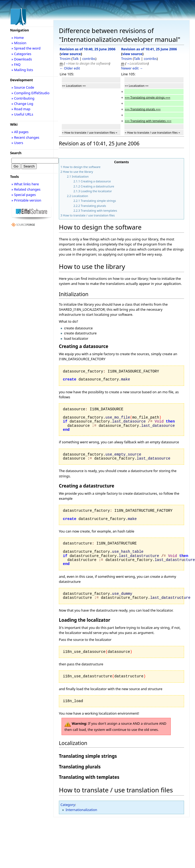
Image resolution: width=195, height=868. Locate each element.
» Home (18, 38)
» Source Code (23, 87)
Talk (76, 59)
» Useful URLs (22, 114)
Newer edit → (132, 68)
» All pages (20, 132)
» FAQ (16, 64)
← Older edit (70, 68)
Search (16, 153)
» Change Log (22, 104)
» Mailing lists (22, 70)
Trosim (65, 59)
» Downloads (22, 59)
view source (71, 54)
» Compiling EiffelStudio (31, 93)
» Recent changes (25, 137)
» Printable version (26, 200)
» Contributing (23, 98)
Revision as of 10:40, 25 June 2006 (88, 49)
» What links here (25, 184)
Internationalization (81, 810)
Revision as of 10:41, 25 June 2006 (149, 49)
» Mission (19, 43)
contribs (89, 59)
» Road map (21, 109)
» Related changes (26, 189)
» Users (17, 143)
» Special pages (24, 195)
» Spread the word (26, 48)
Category (68, 805)
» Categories (21, 54)
